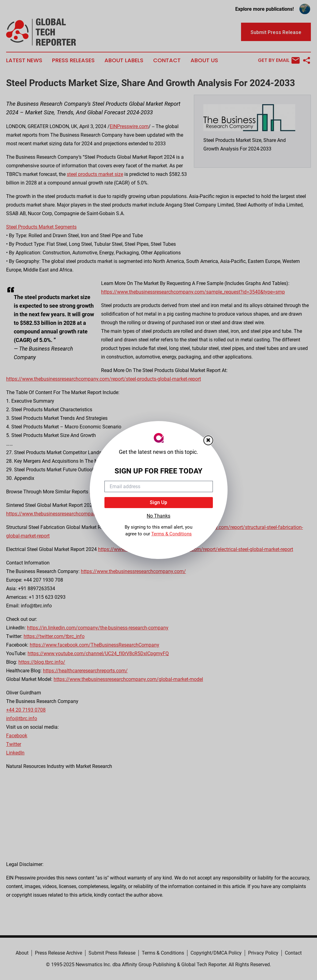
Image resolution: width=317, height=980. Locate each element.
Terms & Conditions (172, 534)
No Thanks (158, 516)
